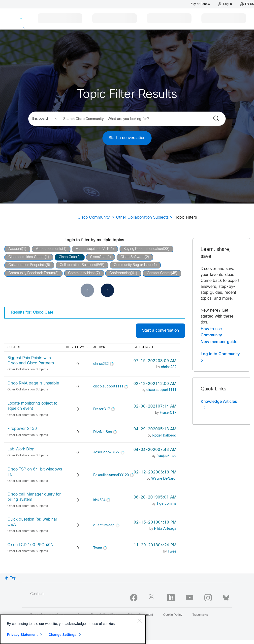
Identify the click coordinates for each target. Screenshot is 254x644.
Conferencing (120, 273)
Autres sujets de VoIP (93, 249)
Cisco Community (94, 218)
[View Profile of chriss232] (101, 364)
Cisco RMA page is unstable (33, 383)
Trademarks (200, 615)
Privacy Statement (22, 635)
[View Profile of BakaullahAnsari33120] (111, 475)
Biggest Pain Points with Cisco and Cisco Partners (31, 361)
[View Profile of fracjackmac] (166, 456)
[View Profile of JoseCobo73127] (106, 453)
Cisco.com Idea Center (27, 257)
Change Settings (62, 635)
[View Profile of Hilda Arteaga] (165, 529)
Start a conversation (127, 138)
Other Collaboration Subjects (142, 218)
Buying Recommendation (143, 249)
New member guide (219, 342)
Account (15, 249)
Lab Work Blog (21, 449)
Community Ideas (82, 273)
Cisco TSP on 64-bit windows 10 (35, 472)
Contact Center (159, 273)
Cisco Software (133, 257)
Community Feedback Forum (31, 273)
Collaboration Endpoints (27, 265)
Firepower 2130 (22, 429)
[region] (73, 629)
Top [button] (13, 578)
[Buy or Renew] (200, 4)
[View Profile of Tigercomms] (166, 504)
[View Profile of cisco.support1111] (108, 387)
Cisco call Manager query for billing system (34, 497)
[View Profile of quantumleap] (104, 525)
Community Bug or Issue (133, 265)
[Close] (139, 621)
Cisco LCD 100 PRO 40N (30, 545)
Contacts (37, 594)
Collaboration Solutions (78, 265)
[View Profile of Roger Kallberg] (164, 436)
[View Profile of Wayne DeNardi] (164, 479)
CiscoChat (98, 257)
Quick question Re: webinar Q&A (32, 522)
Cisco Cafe (67, 257)
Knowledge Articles (219, 405)
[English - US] (247, 4)
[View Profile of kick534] (99, 500)
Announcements (49, 249)
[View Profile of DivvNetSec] (103, 432)
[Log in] (225, 4)
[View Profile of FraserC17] (102, 409)
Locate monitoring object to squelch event (32, 406)
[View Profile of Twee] (98, 548)
